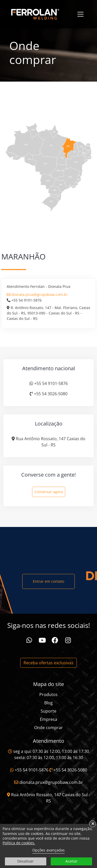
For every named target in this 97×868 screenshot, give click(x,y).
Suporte (48, 711)
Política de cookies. (19, 843)
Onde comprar (48, 728)
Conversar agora (49, 492)
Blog (48, 703)
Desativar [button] (25, 861)
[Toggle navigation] (80, 14)
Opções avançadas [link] (48, 850)
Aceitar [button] (72, 861)
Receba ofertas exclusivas (48, 663)
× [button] (93, 824)
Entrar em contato (48, 581)
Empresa (48, 719)
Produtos (48, 695)
